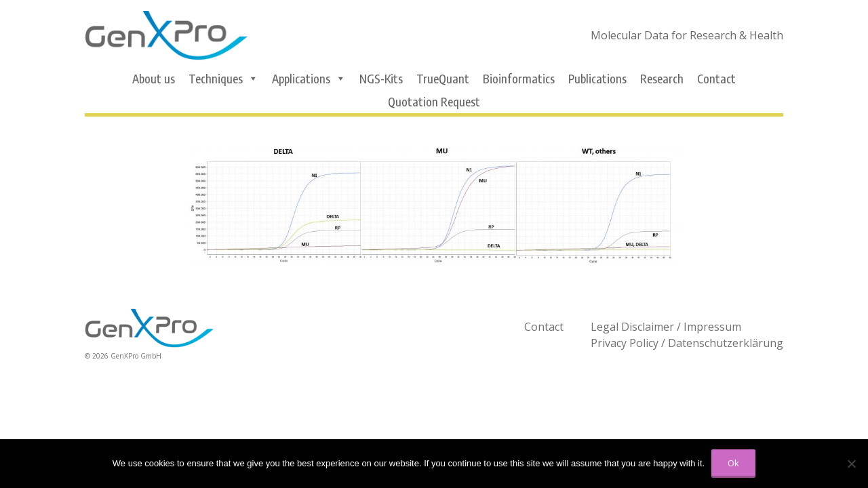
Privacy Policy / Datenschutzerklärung (687, 343)
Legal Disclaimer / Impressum (666, 327)
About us (154, 79)
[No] (851, 464)
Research (662, 79)
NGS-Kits (381, 79)
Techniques (223, 79)
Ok (733, 463)
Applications (309, 79)
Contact (716, 79)
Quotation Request (434, 102)
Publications (597, 79)
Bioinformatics (519, 79)
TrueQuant (443, 79)
